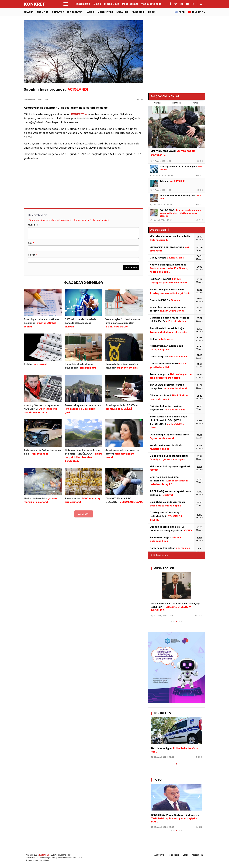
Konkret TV (198, 12)
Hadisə (90, 12)
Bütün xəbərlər (161, 555)
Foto (182, 12)
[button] (198, 585)
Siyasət (29, 12)
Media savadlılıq (151, 4)
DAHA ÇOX (84, 514)
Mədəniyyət (105, 12)
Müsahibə (123, 12)
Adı (30, 243)
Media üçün (112, 4)
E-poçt (31, 255)
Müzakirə (33, 225)
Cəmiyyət (58, 12)
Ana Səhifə (159, 855)
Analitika (43, 12)
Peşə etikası (130, 4)
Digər (151, 12)
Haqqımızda (82, 4)
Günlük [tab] (158, 103)
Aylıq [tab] (195, 103)
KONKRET (44, 855)
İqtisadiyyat (75, 12)
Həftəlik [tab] (176, 103)
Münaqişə (138, 12)
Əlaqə (97, 4)
